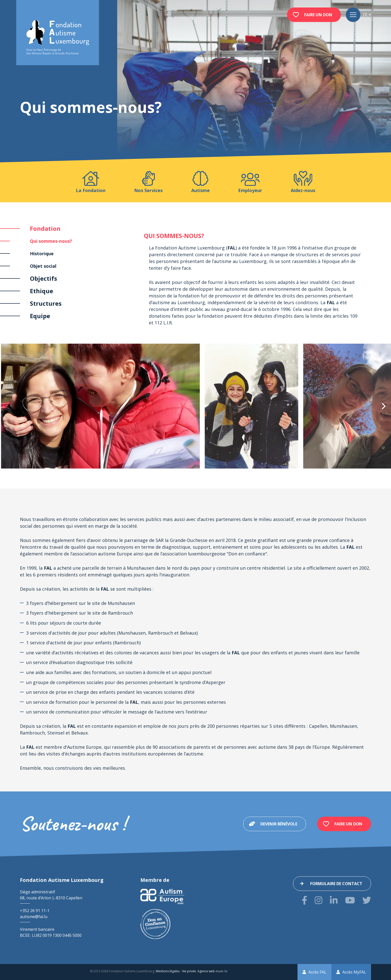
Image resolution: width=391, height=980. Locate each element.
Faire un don (318, 15)
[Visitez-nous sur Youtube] (350, 900)
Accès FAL (317, 972)
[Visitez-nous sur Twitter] (367, 900)
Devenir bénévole (279, 824)
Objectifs (44, 278)
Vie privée (189, 971)
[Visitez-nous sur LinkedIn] (334, 900)
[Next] (383, 406)
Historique (42, 253)
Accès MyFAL (354, 972)
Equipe (40, 316)
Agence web (206, 971)
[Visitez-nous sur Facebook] (304, 900)
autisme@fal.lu (34, 917)
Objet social (43, 266)
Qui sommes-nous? (51, 241)
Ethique (42, 291)
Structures (46, 303)
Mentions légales (168, 971)
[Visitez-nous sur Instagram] (319, 900)
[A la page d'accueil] (58, 38)
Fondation (45, 228)
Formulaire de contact (336, 884)
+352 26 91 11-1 (35, 911)
